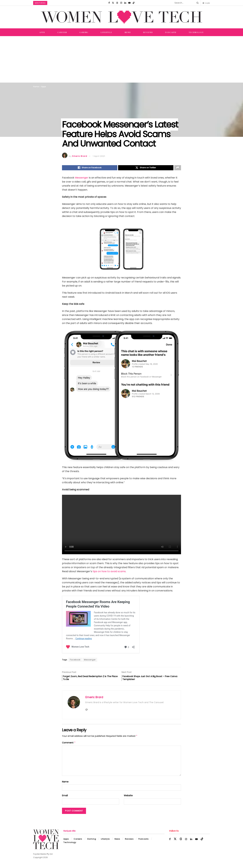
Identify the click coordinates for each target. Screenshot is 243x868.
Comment (69, 745)
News (128, 32)
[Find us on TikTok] (134, 3)
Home (36, 87)
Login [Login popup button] (206, 3)
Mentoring (40, 3)
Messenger (82, 178)
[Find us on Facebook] (109, 3)
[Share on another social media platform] (178, 168)
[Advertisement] (122, 59)
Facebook (75, 660)
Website (128, 798)
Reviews (148, 32)
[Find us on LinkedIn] (125, 3)
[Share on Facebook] (90, 168)
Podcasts (171, 32)
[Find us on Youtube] (129, 3)
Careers (62, 32)
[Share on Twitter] (146, 168)
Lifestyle (106, 32)
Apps (42, 32)
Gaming (84, 32)
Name (65, 784)
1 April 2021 (99, 156)
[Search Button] (197, 3)
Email (65, 798)
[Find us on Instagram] (121, 3)
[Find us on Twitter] (113, 3)
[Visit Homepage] (122, 17)
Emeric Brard (80, 156)
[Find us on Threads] (117, 3)
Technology (196, 32)
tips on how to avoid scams (109, 572)
